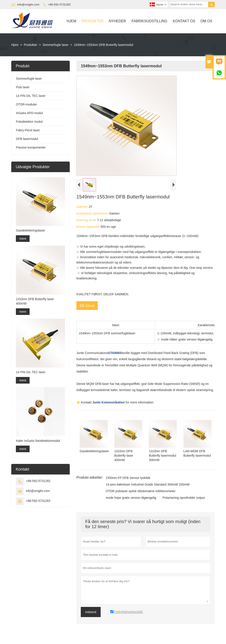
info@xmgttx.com (28, 5)
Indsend (91, 612)
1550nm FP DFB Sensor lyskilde (128, 478)
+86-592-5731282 (59, 5)
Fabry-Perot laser (28, 130)
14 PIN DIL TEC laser (31, 96)
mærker (83, 207)
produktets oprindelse (93, 213)
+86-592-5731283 (38, 501)
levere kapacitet (88, 227)
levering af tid (87, 220)
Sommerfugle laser (56, 45)
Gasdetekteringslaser (30, 230)
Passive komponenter (31, 147)
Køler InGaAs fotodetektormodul (38, 441)
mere (23, 239)
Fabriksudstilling (149, 21)
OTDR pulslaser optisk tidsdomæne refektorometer (141, 491)
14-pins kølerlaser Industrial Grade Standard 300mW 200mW (148, 484)
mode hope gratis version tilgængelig (131, 498)
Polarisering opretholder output (184, 498)
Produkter (92, 21)
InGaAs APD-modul (29, 113)
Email (87, 305)
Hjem (72, 21)
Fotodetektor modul (29, 122)
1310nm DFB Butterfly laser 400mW (35, 301)
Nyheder (117, 21)
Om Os (206, 21)
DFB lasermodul (27, 139)
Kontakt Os (184, 21)
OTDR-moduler (26, 104)
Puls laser (23, 87)
